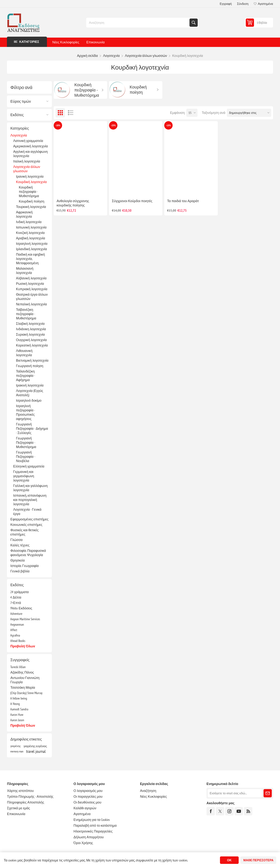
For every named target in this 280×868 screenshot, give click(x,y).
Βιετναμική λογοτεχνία (32, 360)
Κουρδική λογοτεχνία (31, 182)
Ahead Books (18, 641)
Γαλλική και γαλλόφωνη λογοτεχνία (30, 488)
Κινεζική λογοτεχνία (30, 233)
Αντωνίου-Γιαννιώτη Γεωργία (25, 680)
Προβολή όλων (23, 646)
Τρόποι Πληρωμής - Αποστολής (30, 796)
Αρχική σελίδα (87, 56)
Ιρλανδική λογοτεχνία (31, 249)
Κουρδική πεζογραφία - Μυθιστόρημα (29, 192)
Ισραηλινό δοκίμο (29, 400)
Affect (14, 630)
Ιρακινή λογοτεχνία (30, 385)
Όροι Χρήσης (83, 843)
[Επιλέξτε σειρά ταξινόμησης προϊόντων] (249, 113)
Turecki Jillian (18, 667)
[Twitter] (220, 811)
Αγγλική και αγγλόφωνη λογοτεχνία (30, 154)
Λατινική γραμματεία (28, 141)
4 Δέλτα (16, 597)
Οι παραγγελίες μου (88, 796)
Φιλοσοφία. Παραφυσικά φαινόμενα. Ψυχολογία (28, 553)
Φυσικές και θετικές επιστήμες (24, 532)
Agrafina (15, 635)
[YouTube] (239, 811)
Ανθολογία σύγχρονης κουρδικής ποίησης (73, 203)
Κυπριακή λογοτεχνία (32, 289)
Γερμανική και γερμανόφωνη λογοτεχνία (24, 476)
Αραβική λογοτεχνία (30, 238)
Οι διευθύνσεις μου (87, 802)
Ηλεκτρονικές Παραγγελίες (93, 831)
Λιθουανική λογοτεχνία (24, 353)
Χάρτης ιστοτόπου (20, 791)
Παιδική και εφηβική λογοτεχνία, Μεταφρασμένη (30, 259)
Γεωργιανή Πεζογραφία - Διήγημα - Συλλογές (32, 428)
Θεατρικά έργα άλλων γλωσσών (32, 297)
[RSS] (248, 811)
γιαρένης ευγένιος (35, 746)
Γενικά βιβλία (20, 571)
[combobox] (138, 23)
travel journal (36, 751)
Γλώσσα (16, 540)
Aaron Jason (17, 720)
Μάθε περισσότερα (258, 860)
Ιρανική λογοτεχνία (30, 176)
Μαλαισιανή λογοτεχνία (25, 271)
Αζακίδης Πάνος (22, 672)
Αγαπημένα (82, 814)
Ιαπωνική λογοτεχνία (31, 227)
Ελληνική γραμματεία (29, 466)
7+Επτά (16, 603)
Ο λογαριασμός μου (88, 791)
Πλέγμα (60, 113)
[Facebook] (211, 811)
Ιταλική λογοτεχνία (27, 161)
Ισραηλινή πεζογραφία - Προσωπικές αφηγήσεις (25, 412)
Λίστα (71, 113)
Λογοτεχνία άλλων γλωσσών (27, 169)
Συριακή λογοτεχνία (30, 334)
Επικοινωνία (96, 42)
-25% (113, 125)
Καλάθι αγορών (85, 808)
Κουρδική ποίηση (31, 201)
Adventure (16, 614)
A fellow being (19, 698)
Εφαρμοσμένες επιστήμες (29, 519)
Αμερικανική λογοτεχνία (30, 146)
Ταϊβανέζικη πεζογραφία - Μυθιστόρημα (26, 314)
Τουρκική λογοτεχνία (31, 207)
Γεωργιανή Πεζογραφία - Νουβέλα (25, 457)
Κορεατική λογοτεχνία (32, 345)
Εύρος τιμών (21, 101)
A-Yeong (15, 704)
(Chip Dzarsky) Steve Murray (26, 693)
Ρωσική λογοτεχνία (30, 284)
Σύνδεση (243, 4)
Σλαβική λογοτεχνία (30, 324)
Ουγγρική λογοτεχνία (31, 340)
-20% (58, 125)
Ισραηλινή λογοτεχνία (32, 244)
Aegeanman (17, 624)
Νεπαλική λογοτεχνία (31, 304)
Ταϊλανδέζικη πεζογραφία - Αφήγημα (25, 376)
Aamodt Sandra (19, 709)
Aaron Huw (17, 715)
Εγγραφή (226, 4)
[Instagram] (229, 811)
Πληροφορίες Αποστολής (25, 802)
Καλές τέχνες (20, 545)
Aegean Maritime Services (25, 619)
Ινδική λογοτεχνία (29, 222)
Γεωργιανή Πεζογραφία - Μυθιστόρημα (26, 443)
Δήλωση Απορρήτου (89, 837)
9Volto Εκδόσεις (21, 608)
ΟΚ (229, 860)
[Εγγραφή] (235, 793)
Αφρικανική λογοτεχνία (24, 214)
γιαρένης (15, 746)
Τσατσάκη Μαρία (23, 687)
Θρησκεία (17, 560)
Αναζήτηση (194, 23)
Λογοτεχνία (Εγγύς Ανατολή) (29, 393)
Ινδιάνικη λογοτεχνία (31, 329)
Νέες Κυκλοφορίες (66, 42)
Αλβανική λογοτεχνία (31, 278)
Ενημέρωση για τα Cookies (92, 820)
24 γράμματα (19, 592)
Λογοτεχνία (19, 135)
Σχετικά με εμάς (18, 808)
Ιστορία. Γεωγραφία (24, 566)
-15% (168, 125)
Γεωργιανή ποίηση (30, 366)
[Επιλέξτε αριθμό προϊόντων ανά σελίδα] (192, 113)
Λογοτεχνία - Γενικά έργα (27, 512)
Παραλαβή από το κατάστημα (95, 825)
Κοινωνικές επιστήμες (26, 525)
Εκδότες (17, 115)
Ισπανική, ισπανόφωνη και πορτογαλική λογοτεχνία (30, 500)
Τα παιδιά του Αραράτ (183, 201)
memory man (17, 751)
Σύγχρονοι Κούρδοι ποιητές (132, 201)
